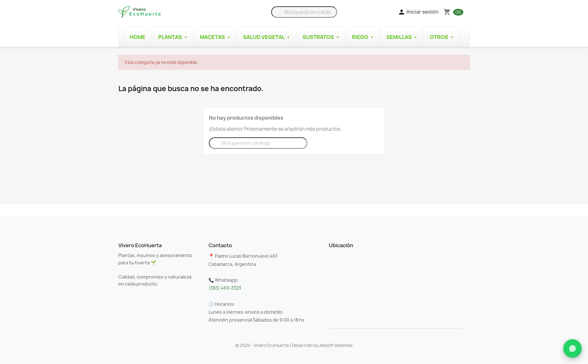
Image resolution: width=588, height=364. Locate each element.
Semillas (402, 37)
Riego (363, 37)
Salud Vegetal (266, 37)
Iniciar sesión (418, 12)
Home (138, 37)
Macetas (215, 37)
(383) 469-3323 (225, 288)
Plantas (173, 37)
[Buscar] (304, 12)
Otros (441, 37)
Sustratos (321, 37)
